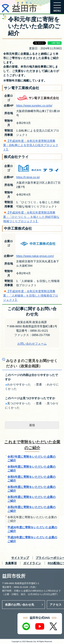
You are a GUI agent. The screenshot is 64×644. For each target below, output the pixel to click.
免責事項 (11, 563)
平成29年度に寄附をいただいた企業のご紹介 (32, 539)
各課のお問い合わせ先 (20, 605)
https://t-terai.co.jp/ (28, 177)
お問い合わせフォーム (32, 344)
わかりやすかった (18, 384)
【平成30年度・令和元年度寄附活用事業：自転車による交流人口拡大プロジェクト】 (31, 145)
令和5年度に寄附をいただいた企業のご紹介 (32, 479)
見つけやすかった (18, 403)
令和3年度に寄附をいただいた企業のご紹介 (32, 499)
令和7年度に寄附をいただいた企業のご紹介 (32, 458)
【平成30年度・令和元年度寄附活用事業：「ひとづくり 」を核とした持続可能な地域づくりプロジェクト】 (31, 217)
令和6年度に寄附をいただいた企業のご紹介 (32, 468)
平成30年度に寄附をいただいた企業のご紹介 (32, 529)
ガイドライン (32, 563)
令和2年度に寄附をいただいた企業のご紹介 (32, 509)
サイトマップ (20, 558)
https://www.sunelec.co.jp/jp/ (34, 106)
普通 (38, 384)
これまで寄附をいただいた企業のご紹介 (32, 445)
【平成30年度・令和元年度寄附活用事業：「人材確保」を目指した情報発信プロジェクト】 (31, 296)
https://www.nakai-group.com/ (35, 256)
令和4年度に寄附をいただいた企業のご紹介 (32, 489)
